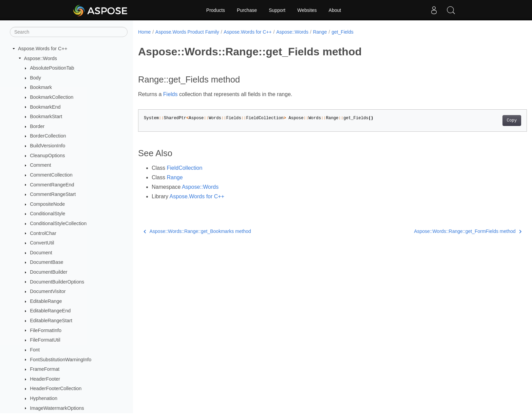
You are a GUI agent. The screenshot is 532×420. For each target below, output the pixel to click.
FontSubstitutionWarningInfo (61, 360)
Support (277, 10)
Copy (485, 121)
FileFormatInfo (46, 330)
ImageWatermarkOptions (57, 408)
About (335, 10)
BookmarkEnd (45, 107)
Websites (307, 10)
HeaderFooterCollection (56, 388)
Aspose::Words (41, 58)
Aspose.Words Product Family (187, 32)
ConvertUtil (42, 243)
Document (41, 253)
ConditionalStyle (47, 214)
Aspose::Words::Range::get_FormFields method (441, 231)
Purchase (247, 10)
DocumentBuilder (49, 272)
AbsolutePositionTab (52, 68)
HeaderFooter (45, 379)
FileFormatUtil (45, 340)
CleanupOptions (47, 156)
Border (37, 126)
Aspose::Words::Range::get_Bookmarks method (197, 231)
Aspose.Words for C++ (43, 49)
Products (216, 10)
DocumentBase (46, 262)
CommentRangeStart (53, 194)
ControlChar (43, 233)
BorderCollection (48, 136)
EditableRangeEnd (50, 311)
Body (35, 78)
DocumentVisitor (48, 291)
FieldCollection (184, 168)
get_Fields (343, 32)
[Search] (69, 32)
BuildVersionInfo (47, 146)
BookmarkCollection (52, 97)
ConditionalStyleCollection (58, 223)
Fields (170, 94)
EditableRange (46, 301)
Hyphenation (44, 398)
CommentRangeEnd (52, 185)
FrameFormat (45, 369)
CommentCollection (51, 175)
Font (35, 350)
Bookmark (41, 87)
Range (320, 32)
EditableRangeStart (51, 321)
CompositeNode (47, 204)
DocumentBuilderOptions (57, 282)
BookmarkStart (46, 116)
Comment (40, 165)
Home (144, 32)
